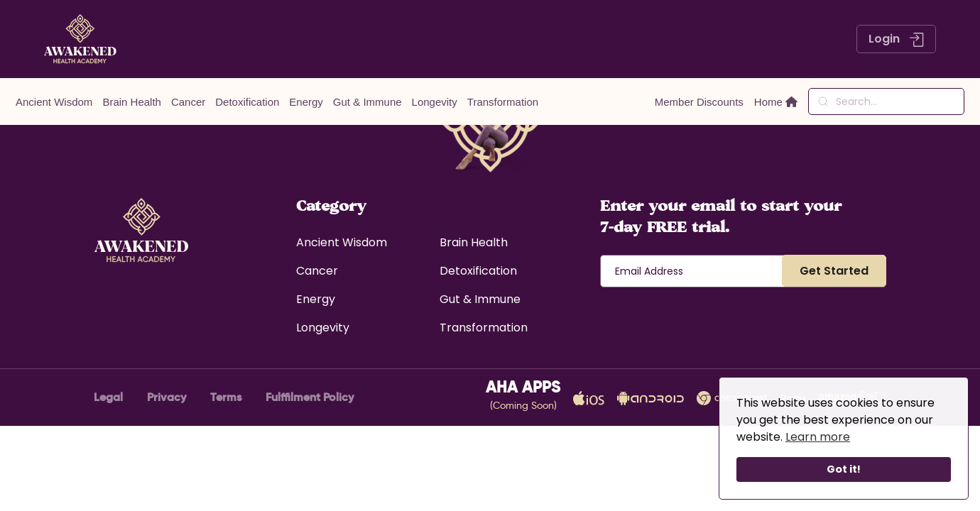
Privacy (167, 397)
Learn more (818, 437)
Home (776, 102)
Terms (226, 397)
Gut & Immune (367, 102)
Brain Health (132, 102)
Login (896, 39)
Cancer (188, 102)
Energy (306, 102)
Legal (108, 397)
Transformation (503, 102)
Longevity (435, 102)
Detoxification (247, 102)
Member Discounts (699, 102)
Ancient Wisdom (54, 102)
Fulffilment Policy (310, 397)
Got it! (844, 469)
